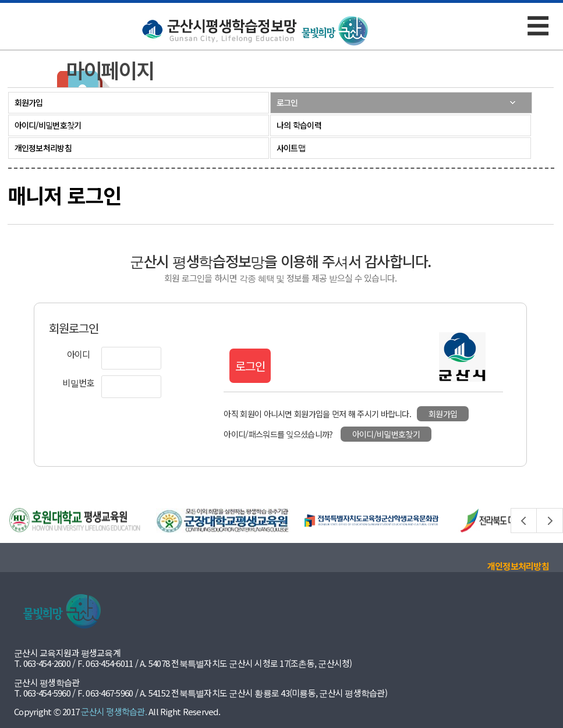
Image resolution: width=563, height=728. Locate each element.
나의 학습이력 (299, 125)
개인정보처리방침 (43, 148)
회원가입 (29, 102)
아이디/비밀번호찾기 (48, 125)
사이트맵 (291, 148)
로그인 (287, 102)
